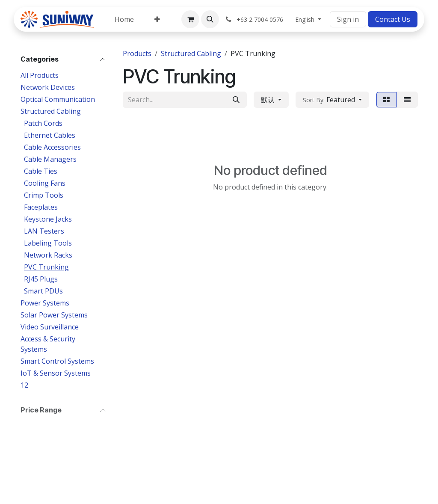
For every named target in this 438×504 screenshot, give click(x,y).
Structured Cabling (51, 111)
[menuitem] (124, 19)
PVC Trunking (46, 267)
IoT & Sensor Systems (56, 373)
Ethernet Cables (50, 135)
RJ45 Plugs (41, 279)
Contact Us (393, 19)
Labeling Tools (48, 243)
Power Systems (45, 303)
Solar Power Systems (54, 315)
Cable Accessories (52, 147)
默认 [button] (269, 100)
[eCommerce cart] (190, 19)
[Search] (236, 100)
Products (137, 53)
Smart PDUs (43, 291)
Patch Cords (43, 123)
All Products (40, 75)
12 (24, 385)
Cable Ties (41, 171)
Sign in (348, 19)
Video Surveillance (50, 327)
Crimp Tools (44, 195)
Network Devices (48, 87)
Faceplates (41, 207)
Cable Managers (50, 159)
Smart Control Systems (57, 361)
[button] (210, 19)
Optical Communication (58, 99)
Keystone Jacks (48, 219)
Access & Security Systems (48, 344)
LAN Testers (44, 231)
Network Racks (48, 255)
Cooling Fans (45, 183)
